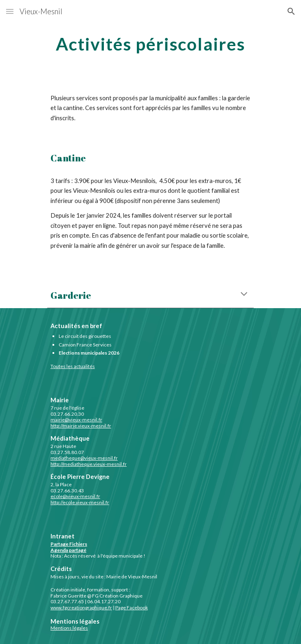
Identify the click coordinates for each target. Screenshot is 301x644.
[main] (150, 43)
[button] (10, 11)
